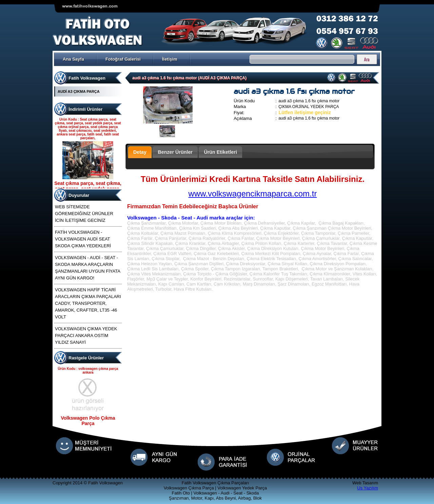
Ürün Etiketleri (220, 152)
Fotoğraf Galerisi (123, 59)
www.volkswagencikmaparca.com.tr (253, 194)
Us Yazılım (368, 488)
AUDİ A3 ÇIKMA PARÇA (79, 91)
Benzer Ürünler (175, 152)
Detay (140, 152)
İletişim (170, 59)
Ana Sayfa (73, 59)
